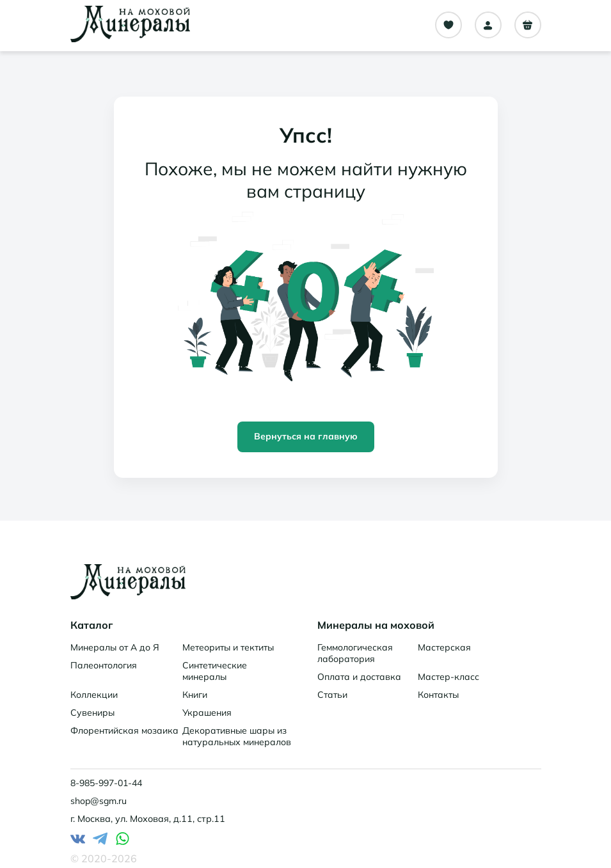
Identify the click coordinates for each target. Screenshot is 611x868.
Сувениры (92, 713)
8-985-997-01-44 (106, 783)
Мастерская (444, 647)
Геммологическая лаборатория (355, 653)
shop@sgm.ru (99, 801)
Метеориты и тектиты (228, 647)
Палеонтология (104, 665)
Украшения (207, 713)
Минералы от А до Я (115, 647)
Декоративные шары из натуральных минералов (237, 736)
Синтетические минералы (215, 671)
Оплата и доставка (359, 677)
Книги (195, 695)
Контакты (438, 695)
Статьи (332, 695)
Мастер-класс (448, 677)
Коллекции (94, 695)
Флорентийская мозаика (124, 730)
